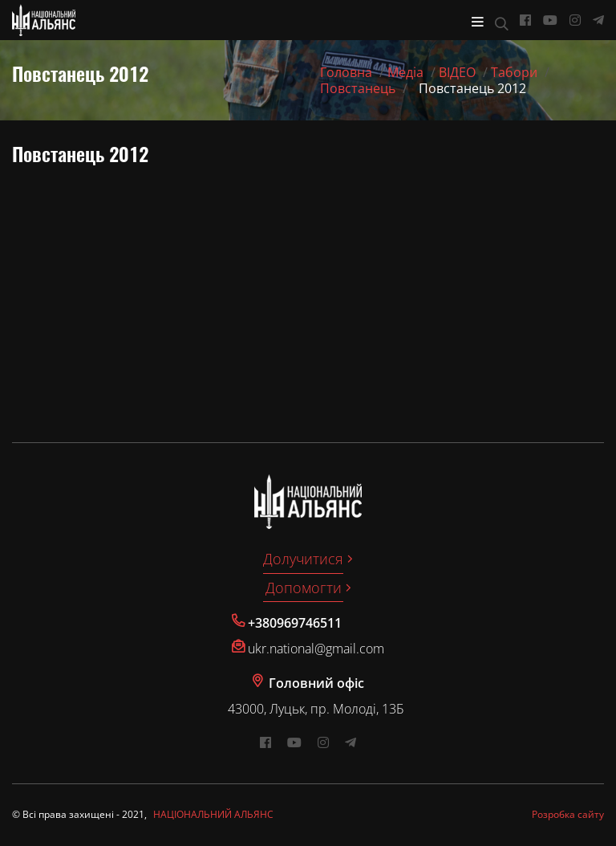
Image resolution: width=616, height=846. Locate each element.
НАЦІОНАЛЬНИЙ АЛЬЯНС (213, 814)
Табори (514, 72)
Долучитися (303, 559)
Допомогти (304, 588)
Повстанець (358, 88)
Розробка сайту (568, 815)
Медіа (405, 72)
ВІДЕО (457, 72)
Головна (346, 72)
